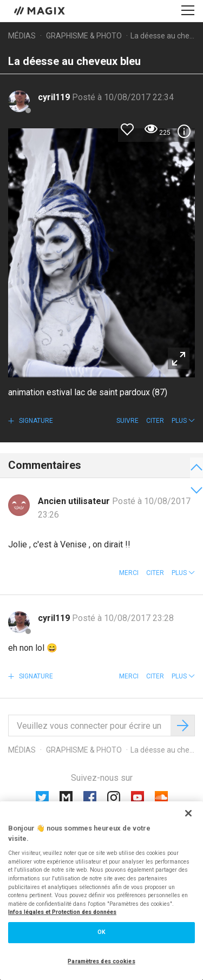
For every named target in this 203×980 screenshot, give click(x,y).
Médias (22, 36)
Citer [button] (155, 421)
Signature (35, 421)
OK (101, 932)
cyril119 (55, 97)
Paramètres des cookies (101, 961)
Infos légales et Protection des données (62, 912)
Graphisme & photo (84, 36)
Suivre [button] (127, 421)
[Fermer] (188, 813)
